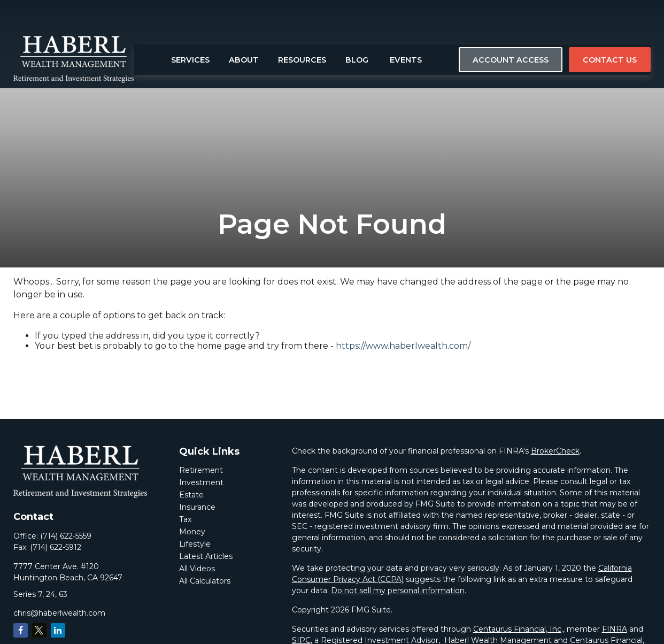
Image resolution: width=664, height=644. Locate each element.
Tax (185, 519)
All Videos (197, 569)
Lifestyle (195, 544)
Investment (201, 482)
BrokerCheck (555, 451)
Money (192, 532)
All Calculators (205, 581)
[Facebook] (21, 630)
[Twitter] (39, 630)
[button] (190, 29)
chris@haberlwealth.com (59, 613)
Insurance (197, 507)
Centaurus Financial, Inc (517, 629)
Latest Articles (206, 556)
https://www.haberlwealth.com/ (403, 346)
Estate (191, 495)
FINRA (615, 629)
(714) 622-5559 (66, 536)
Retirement (201, 470)
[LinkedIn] (58, 630)
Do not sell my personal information (398, 591)
